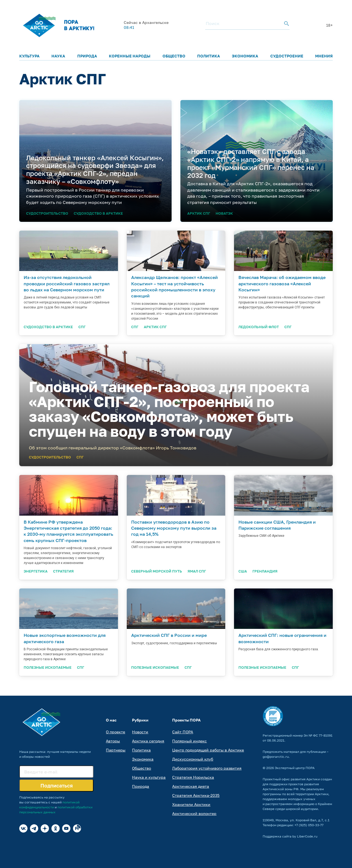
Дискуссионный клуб (193, 759)
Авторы (113, 741)
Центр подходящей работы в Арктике (208, 750)
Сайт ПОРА (183, 732)
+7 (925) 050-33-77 (309, 825)
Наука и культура (149, 777)
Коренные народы (130, 56)
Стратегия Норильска (193, 777)
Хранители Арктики (191, 804)
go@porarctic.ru (276, 757)
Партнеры (116, 750)
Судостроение (287, 56)
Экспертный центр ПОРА (295, 768)
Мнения (324, 56)
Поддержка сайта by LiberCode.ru (290, 836)
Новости (140, 732)
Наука (58, 56)
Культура (29, 56)
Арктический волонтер (194, 813)
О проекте (116, 732)
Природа (87, 56)
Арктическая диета (191, 786)
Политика (209, 56)
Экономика (245, 56)
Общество (174, 56)
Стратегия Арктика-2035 (196, 795)
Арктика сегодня (148, 741)
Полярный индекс (189, 741)
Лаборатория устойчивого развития (207, 768)
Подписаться (57, 786)
